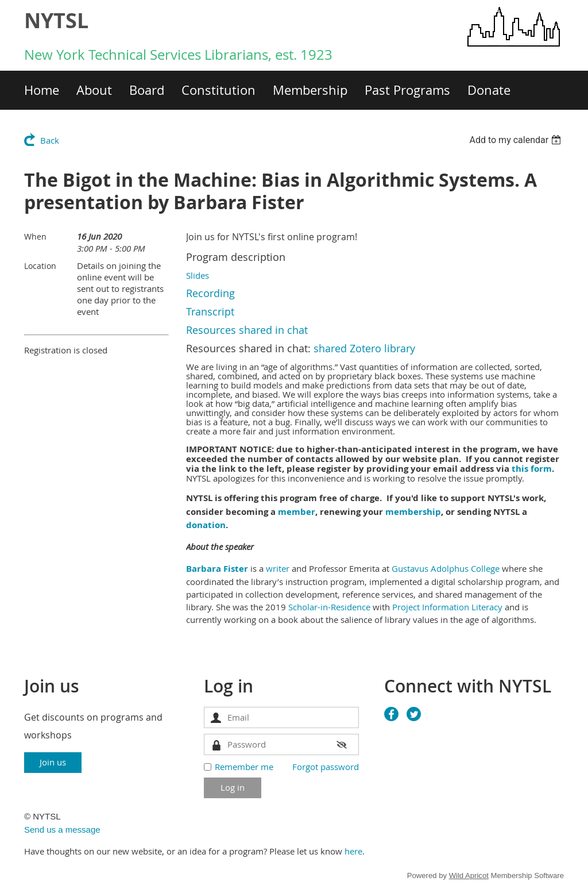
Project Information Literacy (446, 607)
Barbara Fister (217, 569)
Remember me (244, 767)
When (35, 236)
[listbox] (517, 140)
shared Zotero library (364, 348)
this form (532, 469)
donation (206, 525)
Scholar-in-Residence (329, 607)
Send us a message (62, 830)
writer (278, 568)
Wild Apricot (469, 875)
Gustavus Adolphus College (444, 568)
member (297, 512)
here (353, 851)
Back (50, 140)
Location (40, 266)
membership (413, 512)
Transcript (210, 311)
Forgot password (326, 767)
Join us (53, 762)
